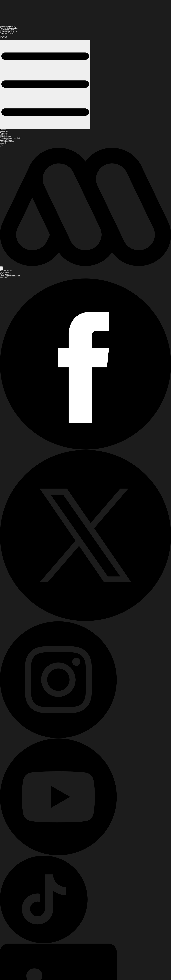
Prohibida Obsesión (7, 33)
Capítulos (4, 135)
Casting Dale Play (7, 142)
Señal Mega (5, 272)
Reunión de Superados (9, 28)
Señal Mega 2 (5, 274)
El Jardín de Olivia (7, 30)
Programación (5, 137)
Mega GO (4, 143)
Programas (4, 133)
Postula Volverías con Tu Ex (11, 138)
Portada (3, 130)
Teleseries (4, 131)
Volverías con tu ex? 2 (8, 32)
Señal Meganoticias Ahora (10, 276)
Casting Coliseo (6, 140)
